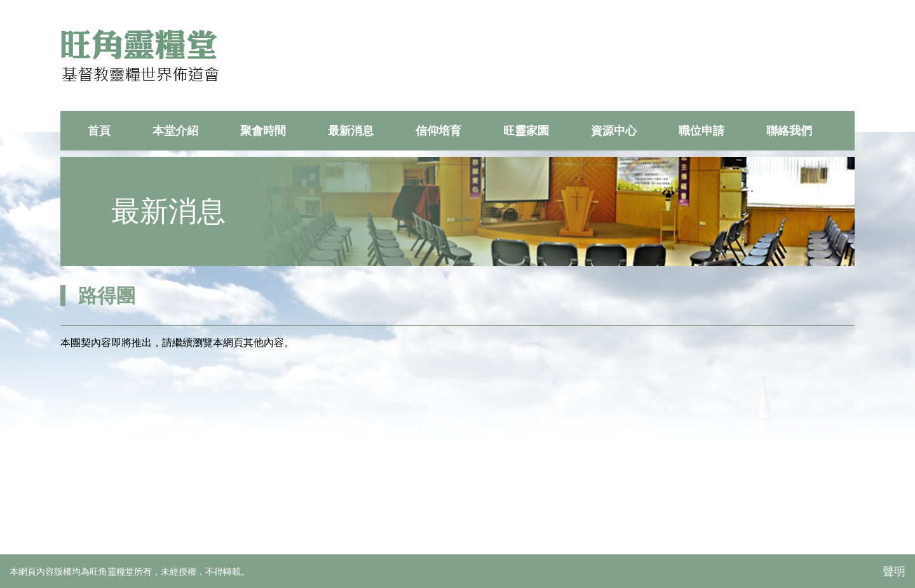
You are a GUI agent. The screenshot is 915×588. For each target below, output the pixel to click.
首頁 (99, 131)
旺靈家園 (526, 131)
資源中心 (614, 131)
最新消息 (351, 131)
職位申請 (701, 131)
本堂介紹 (175, 131)
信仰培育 (438, 131)
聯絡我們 (789, 131)
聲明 (894, 571)
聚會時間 (263, 131)
